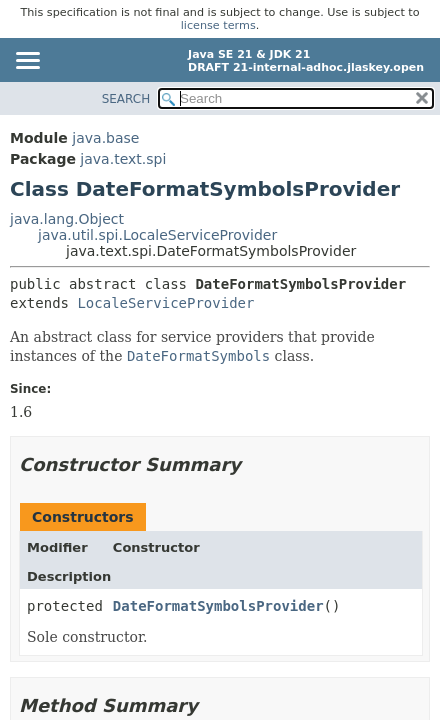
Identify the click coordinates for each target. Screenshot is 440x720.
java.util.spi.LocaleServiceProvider (157, 235)
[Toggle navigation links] (27, 62)
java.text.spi (123, 159)
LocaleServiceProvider (165, 303)
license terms (218, 25)
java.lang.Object (67, 219)
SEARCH (126, 99)
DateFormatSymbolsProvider (218, 606)
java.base (105, 138)
